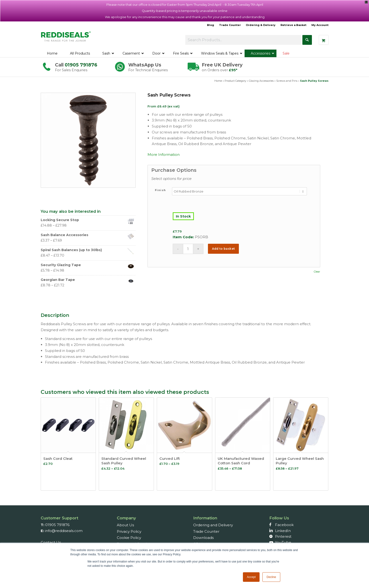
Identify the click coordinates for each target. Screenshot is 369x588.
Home (218, 81)
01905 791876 (81, 65)
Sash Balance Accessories (88, 235)
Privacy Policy (129, 531)
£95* (233, 70)
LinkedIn (283, 531)
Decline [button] (271, 577)
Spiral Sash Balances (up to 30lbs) (88, 250)
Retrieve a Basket (293, 25)
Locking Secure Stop (88, 220)
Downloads (203, 538)
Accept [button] (251, 577)
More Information (164, 155)
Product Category (235, 81)
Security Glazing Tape (88, 265)
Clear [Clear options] (317, 272)
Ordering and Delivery (213, 525)
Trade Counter (230, 25)
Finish (160, 190)
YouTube (283, 542)
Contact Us (51, 542)
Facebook (284, 525)
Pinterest (283, 536)
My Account (320, 25)
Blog (211, 25)
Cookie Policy (129, 538)
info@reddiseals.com (64, 531)
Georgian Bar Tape (88, 280)
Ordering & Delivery (261, 25)
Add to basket (224, 249)
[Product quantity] (188, 249)
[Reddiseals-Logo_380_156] (66, 39)
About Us (125, 525)
